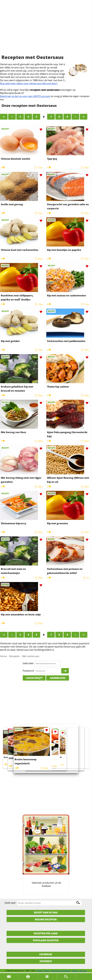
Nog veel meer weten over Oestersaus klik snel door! (29, 83)
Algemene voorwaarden (61, 971)
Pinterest (46, 961)
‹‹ (4, 117)
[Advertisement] (46, 30)
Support (75, 971)
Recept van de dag (46, 913)
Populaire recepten (46, 940)
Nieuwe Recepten (46, 919)
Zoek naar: (10, 903)
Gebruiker (28, 663)
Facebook (46, 954)
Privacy (47, 971)
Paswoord (28, 671)
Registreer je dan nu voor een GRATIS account (25, 96)
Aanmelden (58, 678)
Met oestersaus (31, 656)
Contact (40, 971)
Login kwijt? (34, 678)
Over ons (83, 971)
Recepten (14, 656)
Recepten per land (46, 933)
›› (84, 117)
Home (3, 656)
